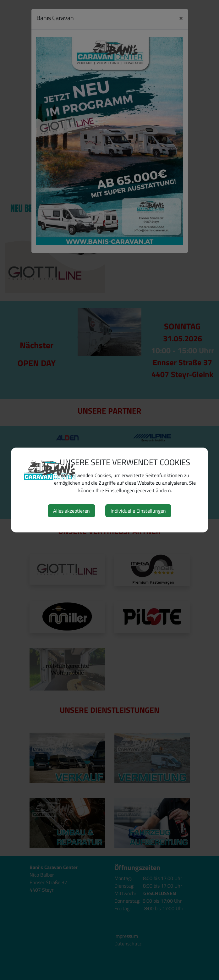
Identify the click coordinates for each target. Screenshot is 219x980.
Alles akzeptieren (71, 511)
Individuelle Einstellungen (138, 511)
